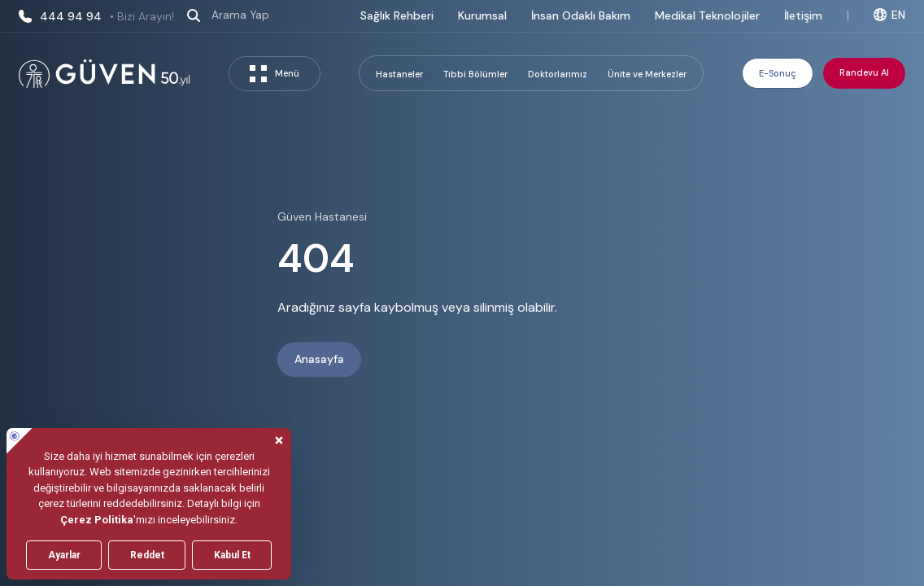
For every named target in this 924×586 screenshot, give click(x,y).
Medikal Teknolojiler (707, 15)
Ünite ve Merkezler (647, 74)
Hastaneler (399, 74)
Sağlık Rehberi (397, 15)
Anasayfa (319, 360)
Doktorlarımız (558, 74)
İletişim (803, 15)
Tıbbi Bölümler (475, 74)
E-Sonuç (778, 73)
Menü (275, 74)
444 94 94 (96, 16)
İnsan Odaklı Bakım (581, 15)
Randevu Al (864, 72)
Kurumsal (482, 15)
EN (889, 15)
